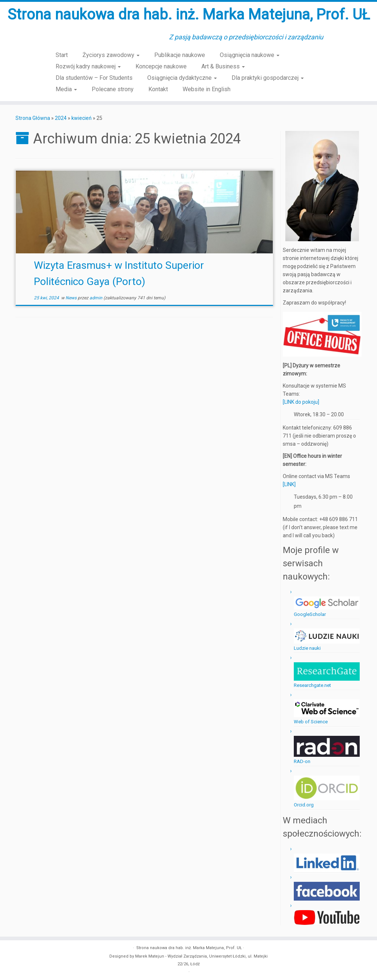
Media (66, 89)
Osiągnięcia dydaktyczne (182, 78)
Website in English (207, 89)
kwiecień (82, 118)
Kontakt (158, 89)
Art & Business (223, 66)
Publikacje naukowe (180, 55)
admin (96, 298)
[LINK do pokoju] (301, 402)
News (72, 298)
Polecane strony (113, 89)
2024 (61, 118)
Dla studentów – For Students (94, 78)
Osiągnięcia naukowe (250, 55)
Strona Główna (33, 118)
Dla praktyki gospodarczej (268, 78)
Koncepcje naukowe (161, 66)
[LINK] (289, 484)
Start (62, 55)
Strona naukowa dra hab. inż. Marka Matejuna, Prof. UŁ (189, 15)
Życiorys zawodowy (111, 55)
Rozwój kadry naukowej (88, 66)
